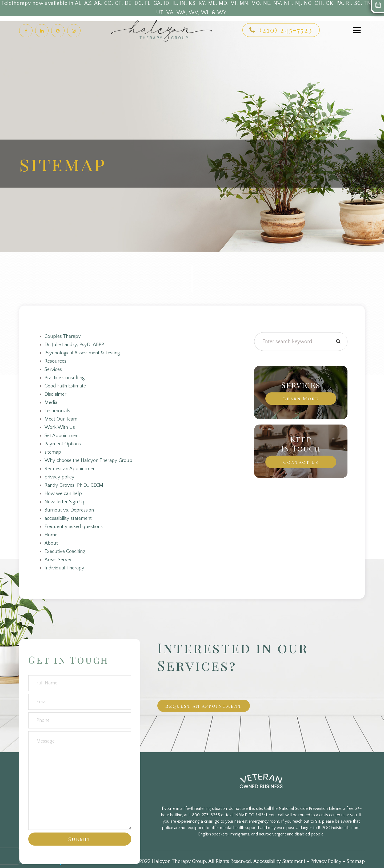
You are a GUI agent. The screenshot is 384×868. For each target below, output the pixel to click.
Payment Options (64, 440)
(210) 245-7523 (286, 30)
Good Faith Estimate (67, 384)
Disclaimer (56, 392)
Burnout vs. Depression (70, 504)
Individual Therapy (65, 560)
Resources (56, 360)
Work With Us (61, 424)
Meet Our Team (62, 416)
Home (51, 528)
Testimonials (58, 408)
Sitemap (356, 854)
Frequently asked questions (75, 520)
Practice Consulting (66, 376)
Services (54, 368)
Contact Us (301, 462)
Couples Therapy (64, 336)
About (51, 536)
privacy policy (60, 472)
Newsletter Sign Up (66, 496)
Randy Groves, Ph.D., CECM (75, 480)
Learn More (301, 398)
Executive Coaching (67, 544)
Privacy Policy (326, 854)
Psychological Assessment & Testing (85, 352)
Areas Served (59, 552)
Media (51, 400)
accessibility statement (70, 512)
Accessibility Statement (279, 854)
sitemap (53, 448)
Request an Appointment (72, 464)
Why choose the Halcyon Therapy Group (91, 456)
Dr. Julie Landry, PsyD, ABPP (75, 344)
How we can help (65, 488)
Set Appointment (63, 432)
